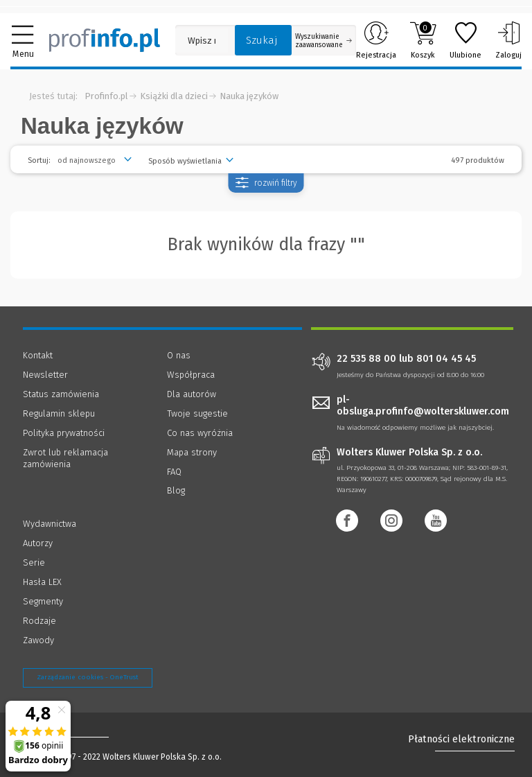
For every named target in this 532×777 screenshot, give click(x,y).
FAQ (174, 472)
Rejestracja (376, 40)
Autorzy (38, 543)
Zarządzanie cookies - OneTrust (88, 677)
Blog (176, 490)
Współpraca (191, 375)
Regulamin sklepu (59, 413)
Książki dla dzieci (174, 96)
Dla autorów (192, 394)
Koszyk (423, 40)
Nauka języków (249, 96)
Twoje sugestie (197, 413)
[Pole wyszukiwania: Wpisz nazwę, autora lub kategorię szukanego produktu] (202, 41)
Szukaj (262, 40)
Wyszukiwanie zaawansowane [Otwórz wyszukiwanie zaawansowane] (323, 41)
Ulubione (465, 40)
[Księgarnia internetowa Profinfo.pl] (105, 40)
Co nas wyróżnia (200, 433)
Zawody (38, 640)
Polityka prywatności (64, 433)
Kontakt (38, 355)
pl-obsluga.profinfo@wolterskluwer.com (423, 405)
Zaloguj (508, 40)
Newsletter (45, 375)
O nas (179, 355)
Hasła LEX (42, 582)
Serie (34, 562)
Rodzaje (39, 621)
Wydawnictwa (50, 524)
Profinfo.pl (106, 96)
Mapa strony (192, 452)
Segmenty (43, 601)
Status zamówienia (61, 394)
